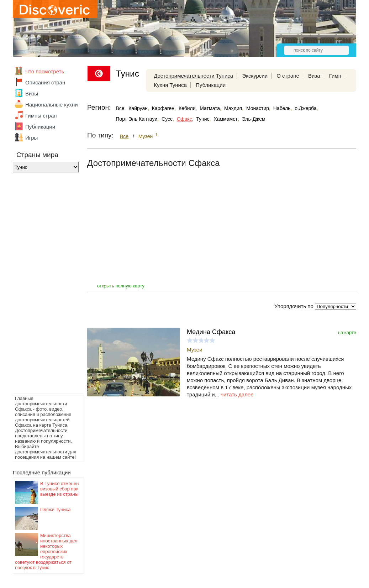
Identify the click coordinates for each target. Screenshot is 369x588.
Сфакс (184, 119)
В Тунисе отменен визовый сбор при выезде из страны (59, 489)
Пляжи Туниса (55, 509)
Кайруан (138, 108)
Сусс (167, 119)
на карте (347, 332)
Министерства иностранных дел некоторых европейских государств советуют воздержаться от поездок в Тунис (46, 551)
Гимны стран (41, 116)
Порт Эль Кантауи (136, 119)
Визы (32, 93)
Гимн (335, 76)
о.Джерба (306, 108)
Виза (314, 76)
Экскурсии (255, 76)
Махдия (233, 108)
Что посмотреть (45, 71)
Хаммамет (226, 119)
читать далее (237, 394)
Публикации (40, 127)
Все (120, 108)
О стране (288, 76)
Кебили (187, 108)
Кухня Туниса (170, 85)
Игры (31, 138)
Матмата (210, 108)
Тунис (203, 119)
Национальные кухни (52, 105)
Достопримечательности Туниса (193, 76)
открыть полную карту (121, 286)
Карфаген (163, 108)
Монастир (258, 108)
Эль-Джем (254, 119)
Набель (282, 108)
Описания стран (45, 82)
